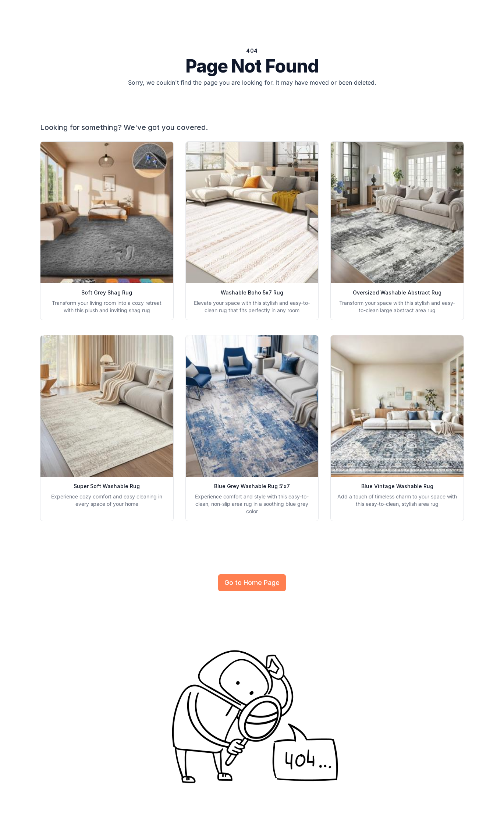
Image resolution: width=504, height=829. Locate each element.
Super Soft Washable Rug (107, 486)
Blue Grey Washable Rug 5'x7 (252, 486)
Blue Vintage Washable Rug (397, 486)
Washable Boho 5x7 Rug (252, 292)
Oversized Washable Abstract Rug (397, 292)
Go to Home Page (252, 583)
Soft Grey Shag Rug (107, 292)
